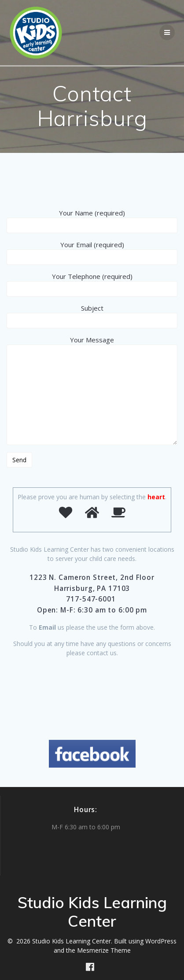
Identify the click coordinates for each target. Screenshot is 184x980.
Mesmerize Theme (104, 950)
